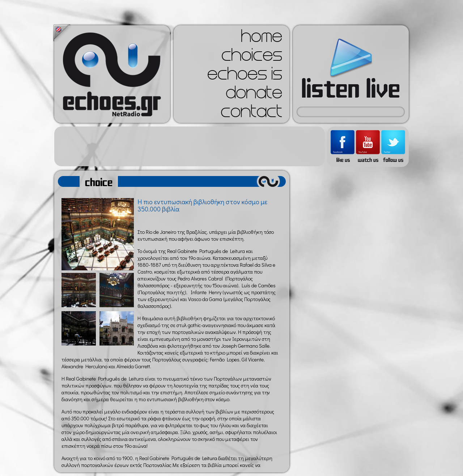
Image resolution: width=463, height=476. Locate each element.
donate (254, 95)
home (262, 38)
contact (251, 113)
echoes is (245, 76)
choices (252, 57)
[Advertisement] (190, 146)
